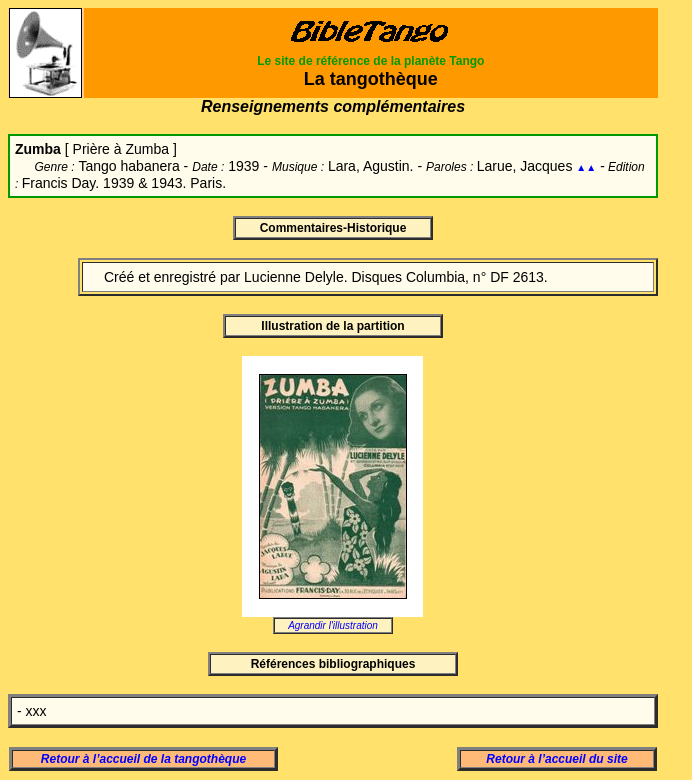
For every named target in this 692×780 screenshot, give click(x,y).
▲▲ (586, 167)
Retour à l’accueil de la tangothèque (143, 759)
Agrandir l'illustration (333, 625)
